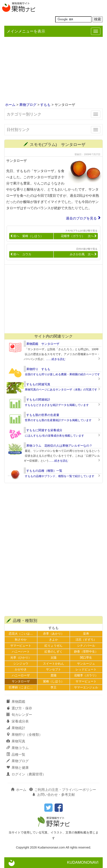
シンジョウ (21, 664)
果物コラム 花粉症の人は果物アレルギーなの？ (59, 446)
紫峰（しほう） (53, 681)
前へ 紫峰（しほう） (27, 236)
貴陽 (53, 675)
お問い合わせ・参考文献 (53, 795)
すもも (45, 105)
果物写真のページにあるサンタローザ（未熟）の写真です (61, 390)
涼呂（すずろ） (86, 640)
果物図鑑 (16, 702)
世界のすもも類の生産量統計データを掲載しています (58, 420)
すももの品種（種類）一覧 (44, 471)
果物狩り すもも (38, 369)
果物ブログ (28, 105)
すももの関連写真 (38, 384)
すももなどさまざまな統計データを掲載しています (57, 405)
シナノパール (86, 646)
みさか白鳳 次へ (83, 254)
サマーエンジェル (86, 687)
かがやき (21, 669)
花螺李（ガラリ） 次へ (79, 236)
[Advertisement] (53, 70)
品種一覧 (16, 755)
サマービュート (21, 646)
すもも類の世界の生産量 (43, 415)
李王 (53, 687)
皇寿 (86, 634)
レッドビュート (86, 669)
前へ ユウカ (21, 254)
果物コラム (18, 748)
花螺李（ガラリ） (86, 675)
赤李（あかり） (53, 634)
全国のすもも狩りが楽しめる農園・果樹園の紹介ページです (62, 374)
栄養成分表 (18, 721)
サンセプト (53, 669)
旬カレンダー (19, 715)
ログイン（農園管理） (26, 774)
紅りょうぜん (53, 646)
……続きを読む (56, 359)
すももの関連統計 (38, 399)
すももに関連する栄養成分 (44, 430)
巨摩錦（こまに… (21, 687)
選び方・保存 (19, 708)
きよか (53, 640)
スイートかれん (53, 664)
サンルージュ (86, 664)
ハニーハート (21, 652)
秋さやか (21, 640)
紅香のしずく (53, 652)
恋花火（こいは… (21, 634)
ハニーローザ (21, 675)
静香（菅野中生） (86, 652)
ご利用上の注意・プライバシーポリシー (63, 790)
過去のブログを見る (81, 218)
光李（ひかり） (21, 658)
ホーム (10, 105)
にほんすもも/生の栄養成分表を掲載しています (54, 436)
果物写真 (16, 741)
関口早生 (86, 658)
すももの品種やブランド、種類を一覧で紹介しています (60, 476)
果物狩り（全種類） (24, 735)
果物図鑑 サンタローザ (43, 344)
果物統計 (16, 728)
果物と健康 (18, 768)
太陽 (53, 658)
